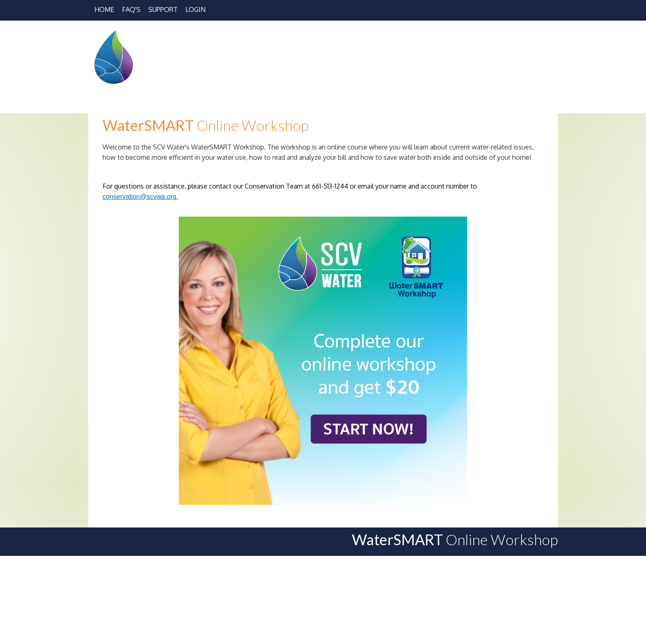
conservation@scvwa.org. (140, 197)
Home (104, 9)
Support (163, 9)
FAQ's (131, 9)
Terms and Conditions (512, 622)
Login (195, 9)
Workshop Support (419, 622)
